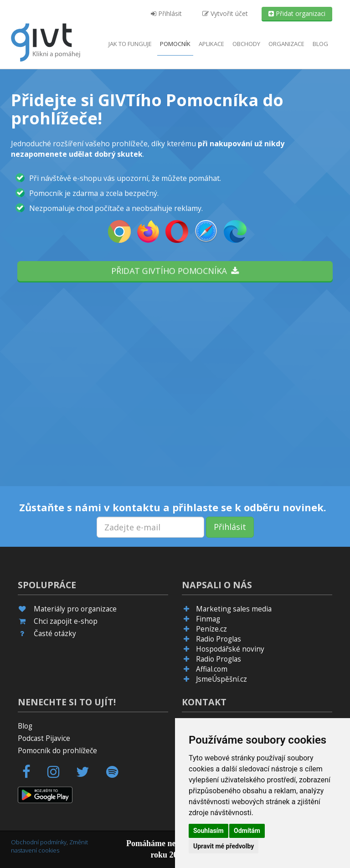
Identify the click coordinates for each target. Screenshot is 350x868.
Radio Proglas (219, 639)
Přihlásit (166, 13)
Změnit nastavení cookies (49, 846)
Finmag (208, 619)
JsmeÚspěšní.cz (221, 679)
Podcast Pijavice (44, 738)
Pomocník (175, 44)
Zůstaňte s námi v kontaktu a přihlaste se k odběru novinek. (173, 507)
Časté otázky (55, 634)
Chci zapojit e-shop (66, 621)
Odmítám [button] (247, 831)
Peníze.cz (211, 629)
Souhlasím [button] (208, 831)
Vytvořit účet (225, 13)
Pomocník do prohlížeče (57, 751)
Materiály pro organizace (75, 609)
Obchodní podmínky (39, 842)
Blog (320, 44)
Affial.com (212, 669)
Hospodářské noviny (230, 649)
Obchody (246, 44)
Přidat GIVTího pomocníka (175, 271)
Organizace (286, 44)
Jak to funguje (130, 44)
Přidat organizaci (297, 13)
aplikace (211, 44)
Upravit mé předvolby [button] (224, 846)
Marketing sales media (234, 609)
